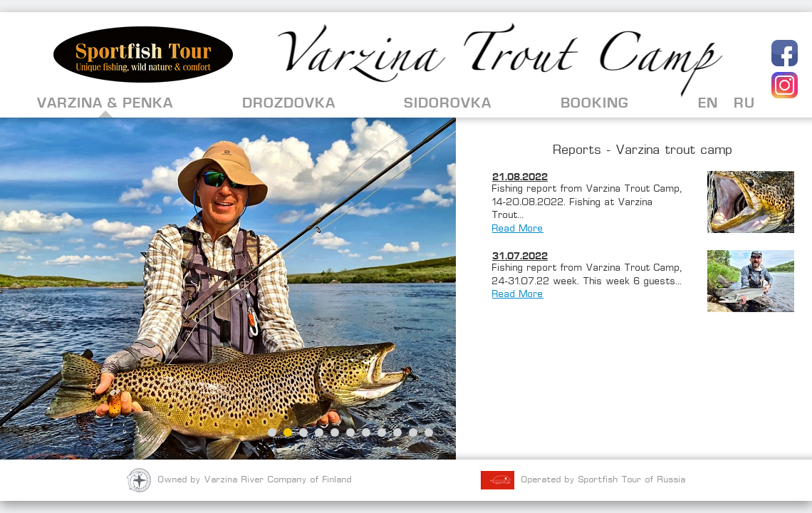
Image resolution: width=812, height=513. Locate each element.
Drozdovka (289, 103)
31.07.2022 (520, 256)
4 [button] (319, 432)
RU (744, 103)
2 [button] (288, 432)
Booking (595, 103)
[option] (228, 289)
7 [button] (366, 432)
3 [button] (303, 432)
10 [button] (413, 432)
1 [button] (272, 432)
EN (708, 103)
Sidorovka (448, 103)
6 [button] (350, 432)
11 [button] (429, 432)
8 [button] (382, 432)
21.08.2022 (520, 177)
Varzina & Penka (105, 103)
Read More (518, 229)
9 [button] (397, 432)
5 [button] (335, 432)
